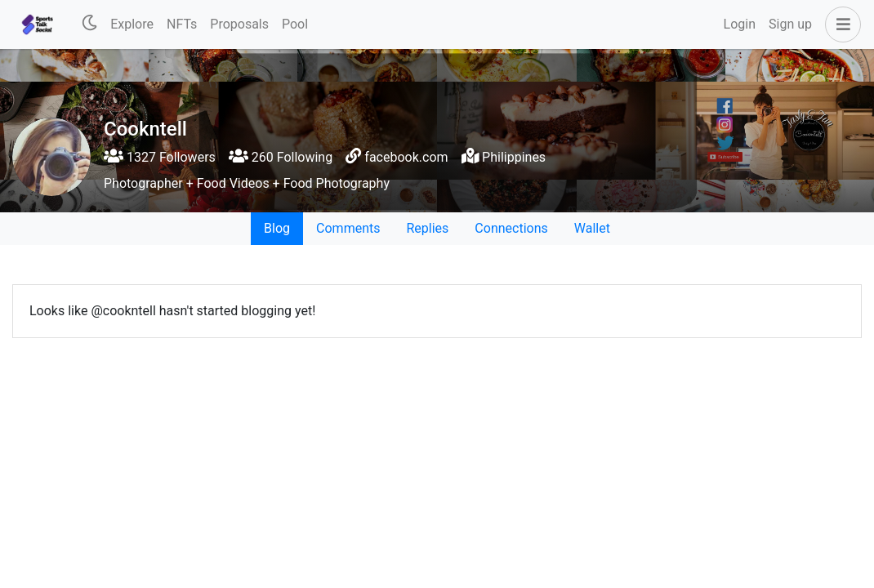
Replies (427, 228)
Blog (277, 228)
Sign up (790, 24)
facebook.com (406, 157)
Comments (348, 228)
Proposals (239, 24)
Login (740, 24)
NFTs (182, 24)
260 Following (281, 157)
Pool (295, 24)
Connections (511, 228)
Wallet (592, 228)
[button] (840, 24)
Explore (132, 24)
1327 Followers (160, 157)
